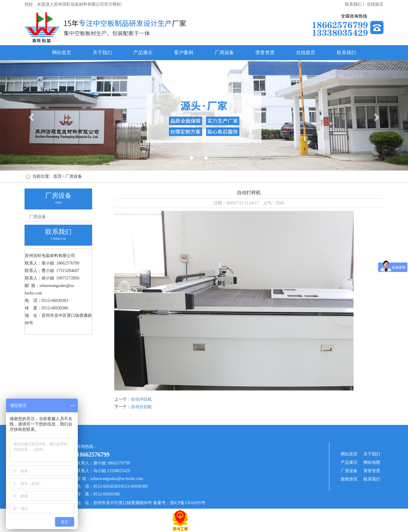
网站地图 (372, 462)
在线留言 (375, 4)
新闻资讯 (349, 479)
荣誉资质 (265, 53)
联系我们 (346, 53)
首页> (59, 176)
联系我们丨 (355, 4)
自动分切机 (141, 407)
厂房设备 (224, 53)
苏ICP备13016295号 (188, 503)
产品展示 (143, 53)
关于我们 (102, 53)
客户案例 (184, 53)
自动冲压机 (141, 399)
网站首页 (62, 53)
